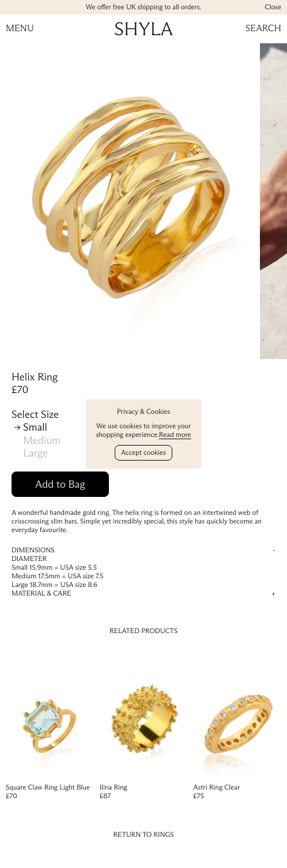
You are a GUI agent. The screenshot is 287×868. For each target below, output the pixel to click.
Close (273, 7)
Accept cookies (143, 453)
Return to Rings (143, 835)
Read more (175, 435)
